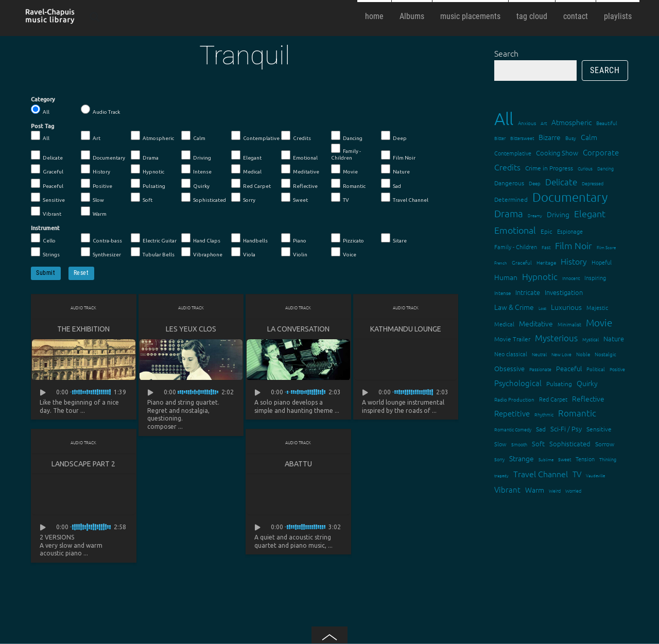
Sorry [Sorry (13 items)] (499, 459)
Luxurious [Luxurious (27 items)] (566, 307)
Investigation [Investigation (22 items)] (564, 292)
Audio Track (100, 110)
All (40, 110)
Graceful (47, 169)
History (96, 169)
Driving (196, 155)
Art (91, 136)
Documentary (103, 155)
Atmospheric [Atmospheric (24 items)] (571, 122)
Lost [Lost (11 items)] (542, 308)
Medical (246, 169)
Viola (243, 252)
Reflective (299, 184)
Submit (46, 273)
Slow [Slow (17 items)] (500, 444)
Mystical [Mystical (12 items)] (591, 339)
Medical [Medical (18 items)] (504, 324)
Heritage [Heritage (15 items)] (546, 262)
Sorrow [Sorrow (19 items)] (605, 444)
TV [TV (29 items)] (577, 474)
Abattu (298, 464)
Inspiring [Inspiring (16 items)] (595, 277)
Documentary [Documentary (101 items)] (570, 197)
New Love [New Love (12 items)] (561, 354)
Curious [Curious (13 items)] (585, 168)
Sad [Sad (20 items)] (541, 429)
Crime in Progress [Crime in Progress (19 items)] (549, 168)
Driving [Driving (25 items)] (558, 214)
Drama (145, 155)
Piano (294, 238)
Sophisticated (204, 198)
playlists (618, 16)
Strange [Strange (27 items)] (522, 458)
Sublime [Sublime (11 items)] (546, 459)
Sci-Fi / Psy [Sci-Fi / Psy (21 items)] (566, 429)
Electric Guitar (154, 238)
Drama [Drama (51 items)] (509, 213)
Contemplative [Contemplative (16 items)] (513, 153)
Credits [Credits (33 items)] (507, 167)
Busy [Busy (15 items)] (571, 138)
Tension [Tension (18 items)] (585, 459)
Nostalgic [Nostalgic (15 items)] (605, 354)
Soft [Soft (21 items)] (538, 443)
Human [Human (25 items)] (506, 277)
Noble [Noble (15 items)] (583, 354)
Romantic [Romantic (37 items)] (577, 413)
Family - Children (346, 152)
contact (576, 16)
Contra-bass (101, 238)
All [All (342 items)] (504, 119)
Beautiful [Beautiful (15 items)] (607, 123)
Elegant (246, 155)
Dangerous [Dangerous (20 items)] (509, 183)
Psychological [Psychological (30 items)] (518, 383)
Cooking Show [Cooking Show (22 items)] (557, 153)
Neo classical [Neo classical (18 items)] (511, 354)
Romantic (348, 184)
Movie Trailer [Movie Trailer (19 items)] (512, 339)
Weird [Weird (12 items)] (555, 490)
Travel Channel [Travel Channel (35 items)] (541, 474)
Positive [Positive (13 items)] (617, 369)
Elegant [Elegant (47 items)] (590, 213)
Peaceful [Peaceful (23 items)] (569, 368)
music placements (470, 16)
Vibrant (46, 212)
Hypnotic (148, 169)
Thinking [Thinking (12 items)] (608, 459)
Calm (193, 136)
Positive (97, 184)
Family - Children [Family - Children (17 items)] (516, 247)
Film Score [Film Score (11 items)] (606, 247)
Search (506, 53)
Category (43, 99)
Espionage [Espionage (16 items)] (570, 231)
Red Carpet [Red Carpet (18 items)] (553, 399)
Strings (45, 252)
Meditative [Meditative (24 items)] (536, 323)
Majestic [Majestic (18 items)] (597, 307)
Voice (344, 252)
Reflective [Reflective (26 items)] (588, 398)
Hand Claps (201, 238)
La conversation (298, 329)
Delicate (47, 155)
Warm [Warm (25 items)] (535, 490)
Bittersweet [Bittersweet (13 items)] (522, 138)
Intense (196, 169)
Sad (391, 184)
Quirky (195, 184)
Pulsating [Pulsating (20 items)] (559, 384)
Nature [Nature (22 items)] (614, 338)
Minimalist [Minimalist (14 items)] (569, 324)
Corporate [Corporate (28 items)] (601, 152)
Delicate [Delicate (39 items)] (561, 182)
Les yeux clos (191, 329)
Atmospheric (152, 136)
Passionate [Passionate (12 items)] (540, 369)
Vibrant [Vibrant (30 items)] (507, 489)
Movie (344, 169)
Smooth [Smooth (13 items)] (519, 444)
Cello (43, 238)
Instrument (45, 228)
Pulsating (148, 184)
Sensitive (48, 198)
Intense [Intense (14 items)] (502, 293)
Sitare (394, 238)
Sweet (294, 198)
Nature (395, 169)
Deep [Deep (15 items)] (535, 183)
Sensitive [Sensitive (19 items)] (599, 429)
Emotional (299, 155)
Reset (81, 273)
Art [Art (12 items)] (544, 123)
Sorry (243, 198)
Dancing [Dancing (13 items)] (605, 168)
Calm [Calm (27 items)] (589, 137)
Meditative (300, 169)
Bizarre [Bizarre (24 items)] (550, 137)
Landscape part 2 (83, 464)
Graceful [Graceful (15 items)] (522, 262)
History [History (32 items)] (574, 261)
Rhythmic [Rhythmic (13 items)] (544, 414)
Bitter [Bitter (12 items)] (500, 138)
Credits (296, 136)
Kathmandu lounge (406, 329)
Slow (92, 198)
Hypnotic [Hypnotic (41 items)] (540, 276)
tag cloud (532, 16)
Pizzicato (348, 238)
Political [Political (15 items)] (596, 369)
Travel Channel (405, 198)
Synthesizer (101, 252)
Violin (294, 252)
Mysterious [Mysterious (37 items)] (556, 338)
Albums (412, 16)
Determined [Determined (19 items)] (511, 199)
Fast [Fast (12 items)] (546, 247)
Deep (394, 136)
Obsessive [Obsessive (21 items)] (509, 368)
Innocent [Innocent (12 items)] (571, 278)
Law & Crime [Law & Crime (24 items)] (514, 307)
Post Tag (42, 126)
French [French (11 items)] (501, 263)
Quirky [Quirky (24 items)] (587, 383)
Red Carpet (251, 184)
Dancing (347, 136)
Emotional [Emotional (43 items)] (515, 230)
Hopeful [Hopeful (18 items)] (602, 262)
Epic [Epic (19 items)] (547, 231)
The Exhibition (83, 329)
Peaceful (47, 184)
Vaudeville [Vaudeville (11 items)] (595, 475)
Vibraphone (202, 252)
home (374, 16)
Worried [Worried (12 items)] (573, 490)
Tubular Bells (153, 252)
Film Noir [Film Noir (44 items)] (574, 245)
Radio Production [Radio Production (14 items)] (514, 399)
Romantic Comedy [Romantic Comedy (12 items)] (513, 429)
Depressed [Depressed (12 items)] (593, 183)
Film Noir (398, 155)
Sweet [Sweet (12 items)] (565, 459)
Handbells (249, 238)
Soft (142, 198)
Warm (94, 212)
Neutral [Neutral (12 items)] (539, 354)
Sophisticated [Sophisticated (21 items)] (570, 443)
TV (340, 198)
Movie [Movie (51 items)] (599, 322)
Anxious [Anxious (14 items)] (527, 123)
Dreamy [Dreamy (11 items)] (535, 215)
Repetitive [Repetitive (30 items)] (512, 413)
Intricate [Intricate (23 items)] (528, 292)
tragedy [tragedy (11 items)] (501, 475)
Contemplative (255, 136)
